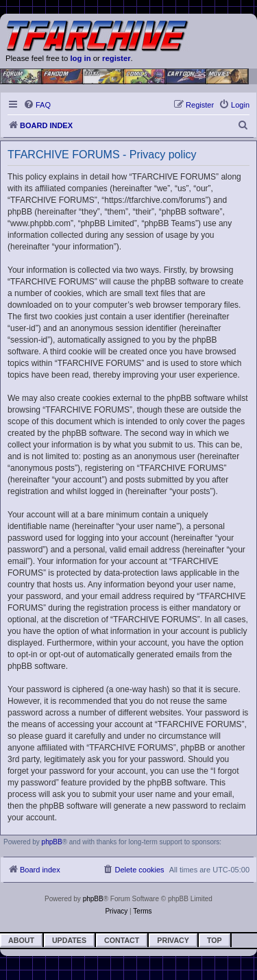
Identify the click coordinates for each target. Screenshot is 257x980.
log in (80, 58)
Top (215, 940)
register (117, 58)
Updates (69, 940)
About (21, 940)
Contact (122, 940)
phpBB (52, 842)
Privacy (173, 940)
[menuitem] (37, 105)
